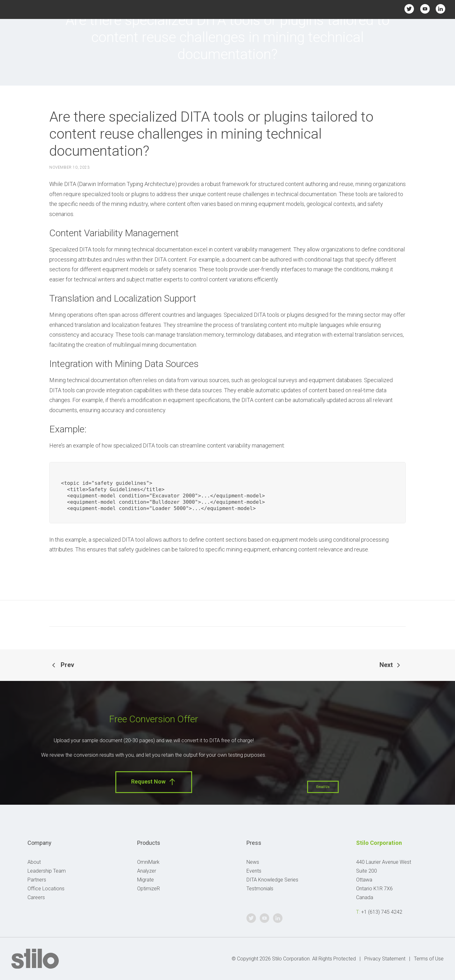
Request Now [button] (154, 782)
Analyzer (147, 871)
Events (254, 871)
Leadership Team (47, 871)
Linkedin (440, 9)
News (253, 862)
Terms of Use (429, 959)
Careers (36, 897)
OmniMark (148, 862)
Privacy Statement (385, 959)
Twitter (409, 9)
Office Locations (46, 889)
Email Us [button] (323, 787)
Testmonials (260, 889)
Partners (37, 880)
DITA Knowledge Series (272, 880)
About (34, 862)
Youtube (425, 9)
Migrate (146, 880)
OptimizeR (149, 889)
